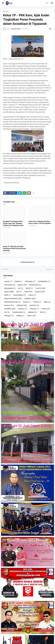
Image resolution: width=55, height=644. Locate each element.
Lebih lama (49, 269)
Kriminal (37, 302)
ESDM (7, 295)
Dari (19, 292)
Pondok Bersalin (19, 312)
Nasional (9, 305)
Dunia (28, 292)
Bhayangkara (10, 288)
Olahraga (22, 305)
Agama (22, 285)
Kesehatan (30, 299)
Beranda (6, 11)
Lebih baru (6, 269)
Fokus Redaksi (20, 295)
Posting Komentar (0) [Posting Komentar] (28, 262)
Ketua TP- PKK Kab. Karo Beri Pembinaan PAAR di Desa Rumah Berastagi (14, 249)
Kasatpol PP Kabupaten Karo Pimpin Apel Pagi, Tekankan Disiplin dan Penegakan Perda (13, 223)
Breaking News (44, 281)
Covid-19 (40, 288)
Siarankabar (30, 281)
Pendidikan (10, 309)
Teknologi (9, 316)
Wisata (31, 316)
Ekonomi (40, 292)
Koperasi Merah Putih (12, 302)
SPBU (43, 312)
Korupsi (27, 302)
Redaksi (18, 281)
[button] (3, 3)
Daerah (9, 292)
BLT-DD (29, 288)
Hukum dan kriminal (13, 299)
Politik (46, 309)
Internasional (10, 285)
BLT (21, 288)
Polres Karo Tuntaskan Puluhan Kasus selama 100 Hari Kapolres (40, 222)
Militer (47, 302)
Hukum (32, 295)
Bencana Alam (35, 285)
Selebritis (33, 312)
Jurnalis (8, 281)
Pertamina (34, 309)
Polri (7, 312)
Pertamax (23, 309)
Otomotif (34, 305)
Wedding (20, 316)
